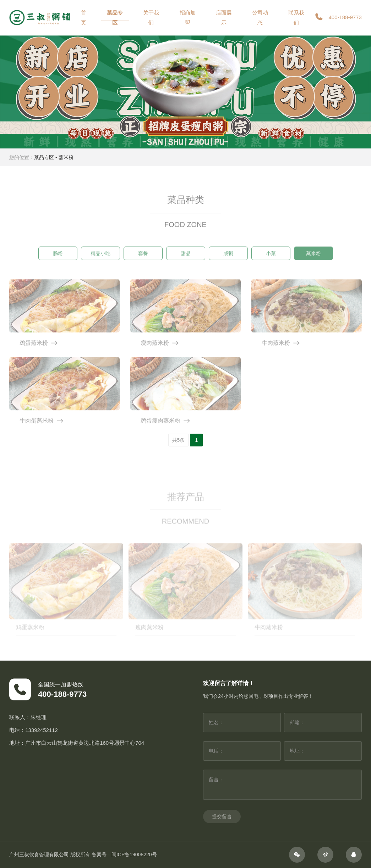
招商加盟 (188, 18)
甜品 (186, 258)
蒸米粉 (66, 157)
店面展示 (224, 18)
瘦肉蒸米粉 (149, 637)
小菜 (271, 258)
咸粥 (228, 258)
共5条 (179, 440)
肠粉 (58, 258)
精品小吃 (100, 258)
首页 (84, 18)
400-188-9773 (338, 18)
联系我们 (296, 18)
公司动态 (260, 18)
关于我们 (151, 18)
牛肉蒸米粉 (269, 637)
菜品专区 (115, 18)
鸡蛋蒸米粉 (30, 637)
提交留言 (222, 817)
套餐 (143, 258)
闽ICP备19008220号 (134, 855)
